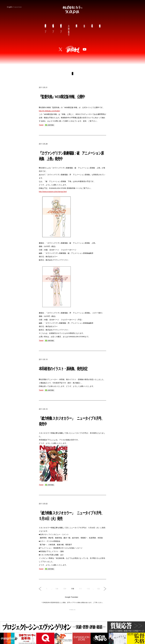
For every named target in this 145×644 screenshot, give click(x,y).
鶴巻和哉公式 (53, 26)
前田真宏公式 (45, 26)
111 (80, 589)
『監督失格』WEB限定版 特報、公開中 (62, 97)
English (10, 7)
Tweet (41, 125)
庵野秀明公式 (61, 26)
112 (88, 589)
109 (65, 589)
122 (98, 589)
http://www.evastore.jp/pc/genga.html (53, 192)
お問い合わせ (69, 28)
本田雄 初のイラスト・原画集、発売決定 (63, 369)
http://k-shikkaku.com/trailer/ (49, 111)
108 (57, 589)
